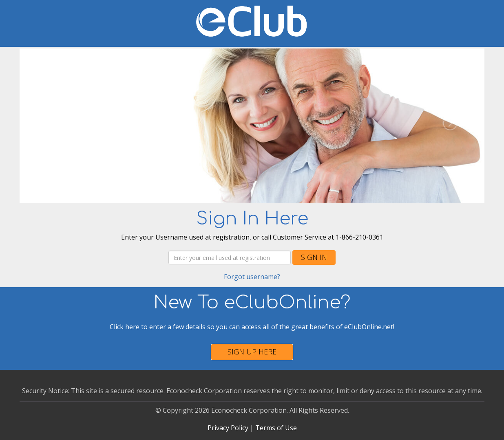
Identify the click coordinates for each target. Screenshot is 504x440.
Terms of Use (276, 428)
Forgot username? (252, 277)
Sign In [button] (314, 257)
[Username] (230, 257)
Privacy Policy (228, 428)
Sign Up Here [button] (252, 352)
